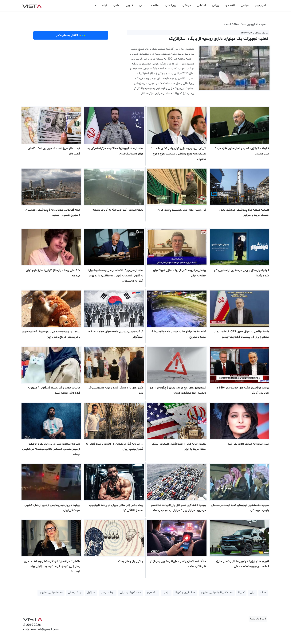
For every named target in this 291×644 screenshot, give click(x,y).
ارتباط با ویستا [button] (258, 619)
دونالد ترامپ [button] (108, 593)
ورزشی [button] (216, 5)
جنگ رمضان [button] (75, 593)
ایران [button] (253, 593)
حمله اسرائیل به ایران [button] (51, 593)
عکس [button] (116, 5)
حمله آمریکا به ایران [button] (131, 593)
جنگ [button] (263, 593)
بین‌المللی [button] (171, 5)
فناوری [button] (129, 5)
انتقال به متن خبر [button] (71, 35)
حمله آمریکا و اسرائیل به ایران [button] (217, 593)
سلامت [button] (155, 5)
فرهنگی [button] (187, 5)
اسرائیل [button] (91, 593)
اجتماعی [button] (201, 5)
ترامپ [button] (166, 593)
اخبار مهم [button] (261, 5)
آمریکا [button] (241, 593)
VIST (32, 5)
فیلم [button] (104, 5)
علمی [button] (142, 5)
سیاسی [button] (245, 5)
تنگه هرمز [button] (152, 593)
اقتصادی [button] (230, 5)
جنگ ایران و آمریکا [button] (185, 593)
